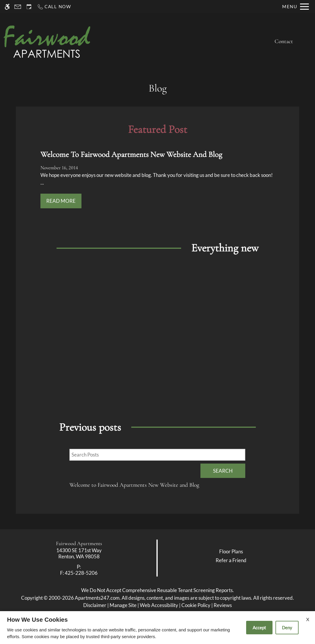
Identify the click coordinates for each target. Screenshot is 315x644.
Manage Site (123, 605)
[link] (79, 553)
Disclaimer (95, 605)
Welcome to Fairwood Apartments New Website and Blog (134, 485)
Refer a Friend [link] (231, 560)
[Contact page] (18, 7)
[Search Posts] (157, 455)
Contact (284, 41)
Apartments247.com (97, 598)
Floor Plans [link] (231, 551)
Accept (259, 628)
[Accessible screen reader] (7, 7)
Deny (287, 628)
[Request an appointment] (29, 7)
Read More (61, 201)
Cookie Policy (196, 605)
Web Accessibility (159, 605)
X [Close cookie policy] (308, 619)
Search (223, 471)
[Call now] (54, 7)
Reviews (223, 605)
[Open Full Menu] (296, 7)
